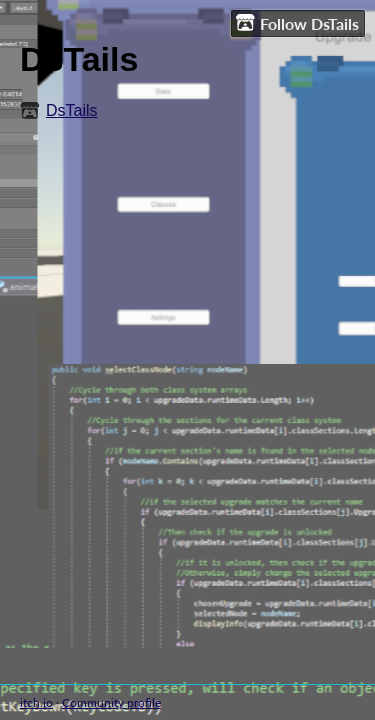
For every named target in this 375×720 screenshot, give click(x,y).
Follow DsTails (297, 23)
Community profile (111, 702)
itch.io (36, 702)
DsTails (72, 110)
